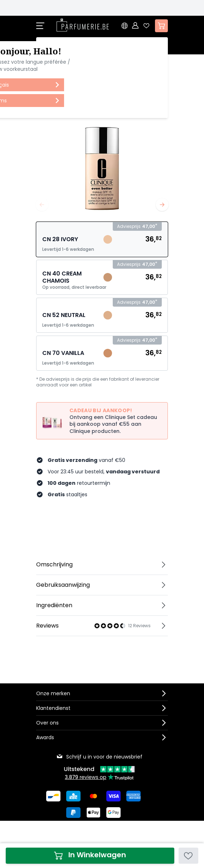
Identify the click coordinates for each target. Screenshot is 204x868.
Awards (45, 737)
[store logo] (83, 25)
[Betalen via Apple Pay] (93, 813)
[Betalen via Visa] (113, 796)
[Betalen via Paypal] (73, 813)
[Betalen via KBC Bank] (73, 796)
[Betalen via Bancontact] (53, 796)
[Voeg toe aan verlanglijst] (188, 856)
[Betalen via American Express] (133, 796)
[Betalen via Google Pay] (113, 813)
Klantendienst (53, 708)
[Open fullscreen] (102, 165)
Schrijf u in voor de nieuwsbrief (99, 757)
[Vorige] (42, 205)
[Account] (136, 26)
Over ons (47, 723)
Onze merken (53, 693)
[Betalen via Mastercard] (93, 796)
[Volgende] (162, 205)
